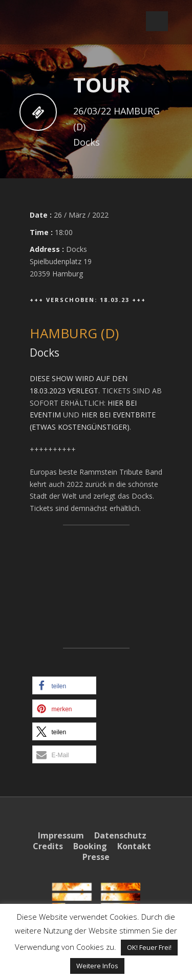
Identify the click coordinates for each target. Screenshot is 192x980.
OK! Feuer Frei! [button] (149, 947)
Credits (48, 846)
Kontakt (134, 846)
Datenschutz (120, 835)
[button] (64, 685)
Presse (96, 857)
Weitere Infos (97, 966)
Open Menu (157, 21)
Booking (90, 846)
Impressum (61, 835)
